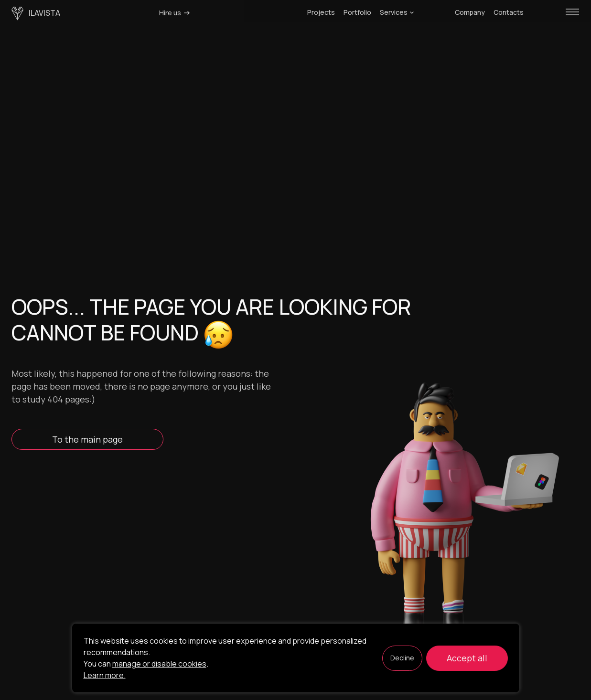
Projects (321, 12)
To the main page (87, 439)
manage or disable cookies (159, 664)
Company (470, 12)
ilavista (36, 14)
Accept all (467, 658)
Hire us (175, 13)
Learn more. (105, 675)
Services (397, 12)
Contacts (509, 12)
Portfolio (357, 12)
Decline (402, 658)
